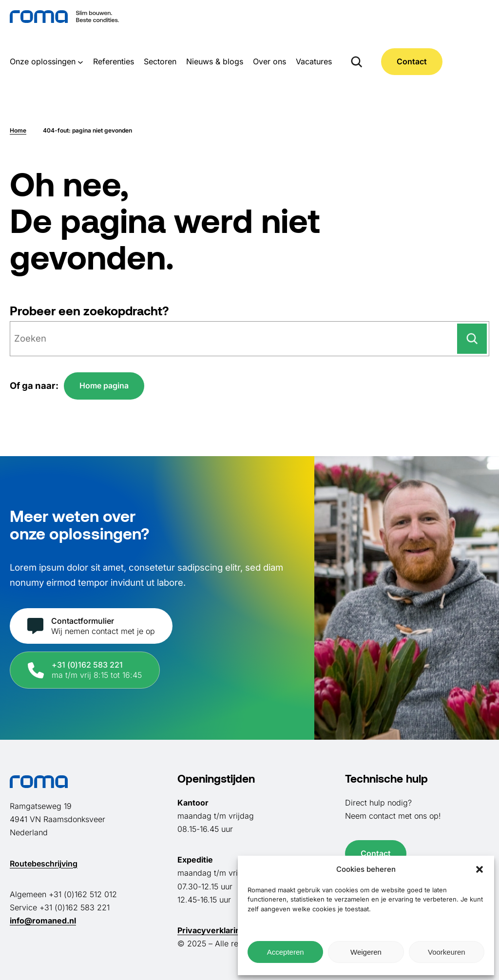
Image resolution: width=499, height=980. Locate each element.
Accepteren (286, 952)
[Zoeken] (472, 339)
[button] (480, 869)
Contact (412, 61)
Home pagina (104, 385)
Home (18, 130)
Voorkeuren (447, 952)
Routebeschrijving (44, 864)
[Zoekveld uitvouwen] (356, 61)
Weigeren (366, 952)
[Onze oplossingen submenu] (80, 61)
